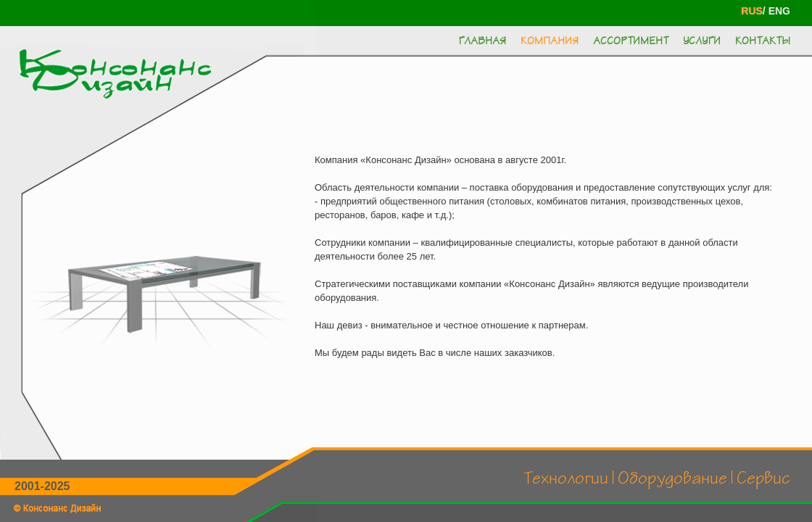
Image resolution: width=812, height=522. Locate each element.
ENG (779, 11)
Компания (550, 42)
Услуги (702, 42)
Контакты (763, 42)
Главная (482, 42)
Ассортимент (631, 42)
